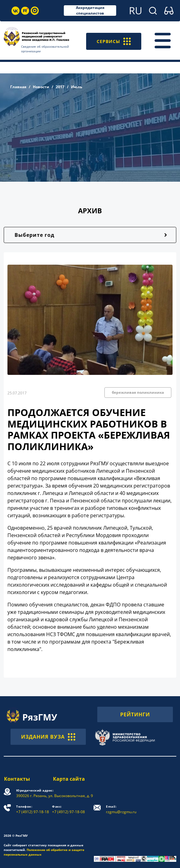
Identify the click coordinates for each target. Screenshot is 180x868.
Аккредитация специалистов (90, 11)
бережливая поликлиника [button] (138, 392)
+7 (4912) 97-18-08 (69, 809)
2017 (60, 87)
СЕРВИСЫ (112, 41)
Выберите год (35, 235)
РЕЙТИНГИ (135, 714)
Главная (18, 87)
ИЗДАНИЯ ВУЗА (48, 737)
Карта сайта (69, 779)
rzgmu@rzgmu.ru (121, 809)
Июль (77, 87)
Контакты (17, 779)
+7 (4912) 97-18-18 (33, 809)
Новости (41, 87)
